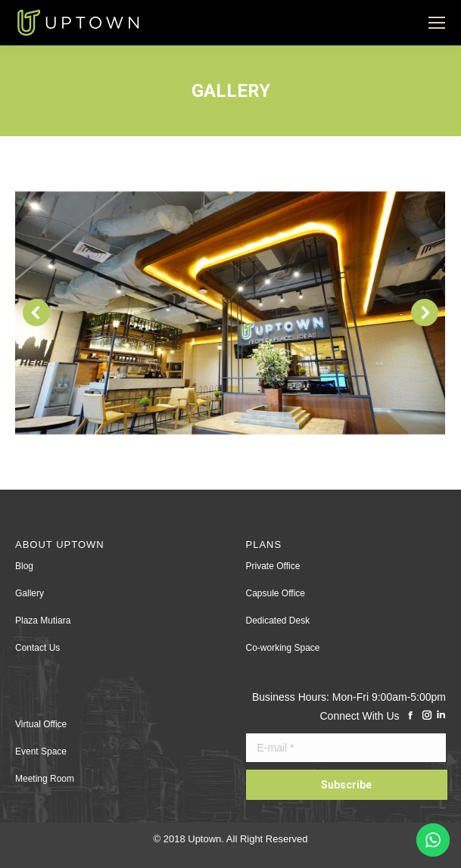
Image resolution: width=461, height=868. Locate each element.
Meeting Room (45, 779)
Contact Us (37, 648)
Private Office (273, 566)
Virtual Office (41, 724)
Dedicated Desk (278, 621)
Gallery (30, 593)
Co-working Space (283, 648)
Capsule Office (276, 593)
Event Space (41, 751)
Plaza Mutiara (43, 621)
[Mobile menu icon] (437, 23)
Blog (24, 566)
